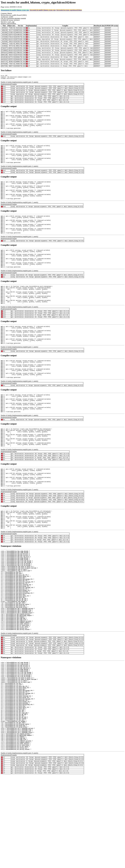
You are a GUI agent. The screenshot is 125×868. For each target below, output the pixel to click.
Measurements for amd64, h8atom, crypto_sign (15, 10)
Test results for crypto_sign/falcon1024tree (69, 10)
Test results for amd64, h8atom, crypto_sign (43, 10)
